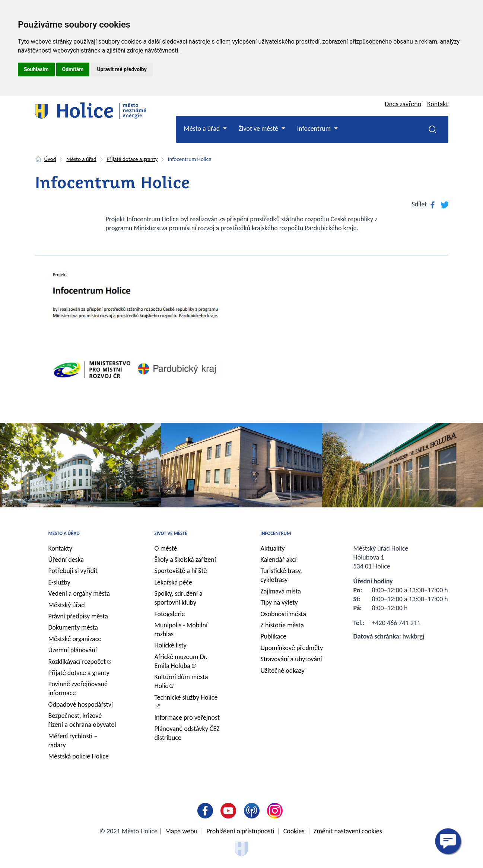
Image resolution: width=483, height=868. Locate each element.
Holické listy (171, 645)
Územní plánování (73, 650)
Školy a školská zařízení (185, 560)
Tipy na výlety (279, 602)
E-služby (59, 582)
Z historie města (282, 625)
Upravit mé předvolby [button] (122, 69)
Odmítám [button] (73, 69)
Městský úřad (67, 605)
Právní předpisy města (78, 616)
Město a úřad (81, 159)
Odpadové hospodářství (81, 704)
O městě (166, 548)
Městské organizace (75, 639)
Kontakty (61, 548)
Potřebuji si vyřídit (73, 571)
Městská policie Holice (79, 756)
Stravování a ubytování (291, 659)
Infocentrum (276, 533)
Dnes (403, 104)
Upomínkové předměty (292, 648)
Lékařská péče (174, 582)
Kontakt (438, 104)
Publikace (274, 636)
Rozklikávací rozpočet (77, 662)
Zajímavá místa (281, 591)
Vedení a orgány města (79, 593)
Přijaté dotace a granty (132, 159)
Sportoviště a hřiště (181, 571)
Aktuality (273, 548)
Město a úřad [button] (203, 129)
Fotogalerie (170, 614)
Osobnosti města (283, 614)
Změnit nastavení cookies (348, 831)
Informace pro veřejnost (187, 717)
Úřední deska (66, 560)
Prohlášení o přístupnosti (241, 831)
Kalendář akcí (279, 560)
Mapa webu (181, 831)
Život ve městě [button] (259, 129)
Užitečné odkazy (283, 671)
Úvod (50, 159)
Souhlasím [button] (36, 69)
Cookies (294, 831)
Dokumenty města (73, 627)
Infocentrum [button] (315, 129)
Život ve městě (171, 533)
